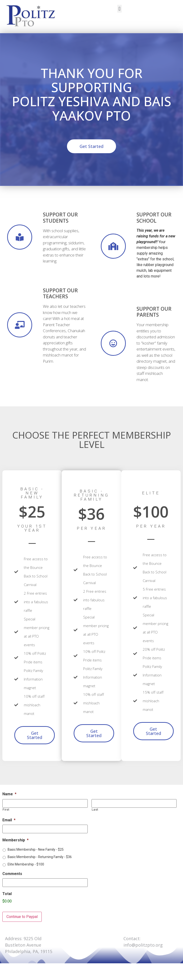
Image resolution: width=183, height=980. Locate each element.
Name (9, 794)
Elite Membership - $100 (26, 864)
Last (95, 810)
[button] (119, 9)
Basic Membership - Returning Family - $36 (40, 857)
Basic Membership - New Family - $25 (36, 849)
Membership (15, 840)
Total (7, 894)
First (6, 810)
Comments (12, 874)
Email (9, 820)
